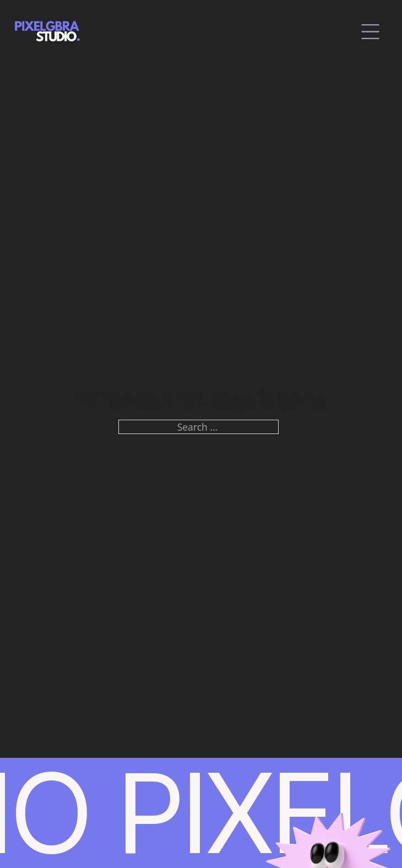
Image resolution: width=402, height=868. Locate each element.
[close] (370, 32)
